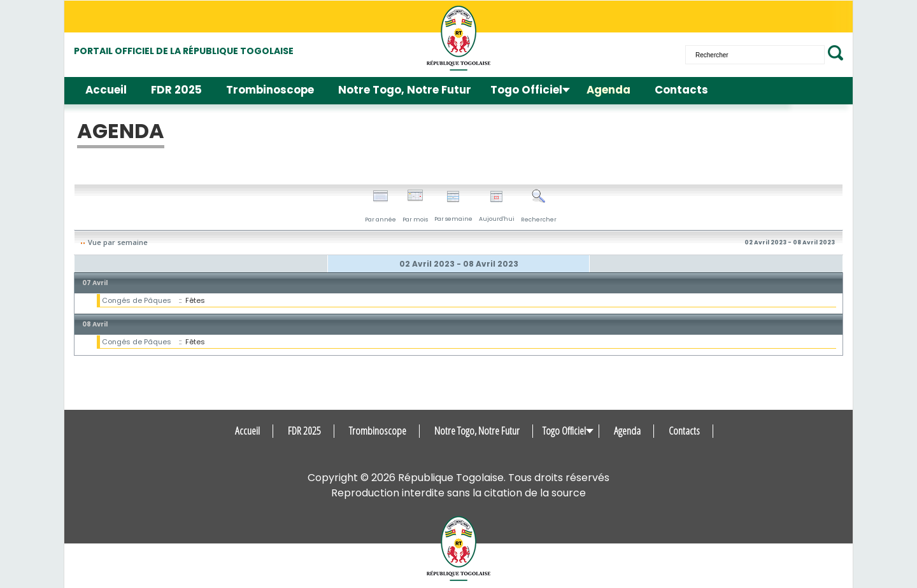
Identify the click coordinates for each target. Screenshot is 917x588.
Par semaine (453, 206)
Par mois (415, 206)
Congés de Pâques (137, 300)
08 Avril (95, 324)
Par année (380, 206)
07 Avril (95, 283)
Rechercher (539, 206)
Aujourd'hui (497, 206)
